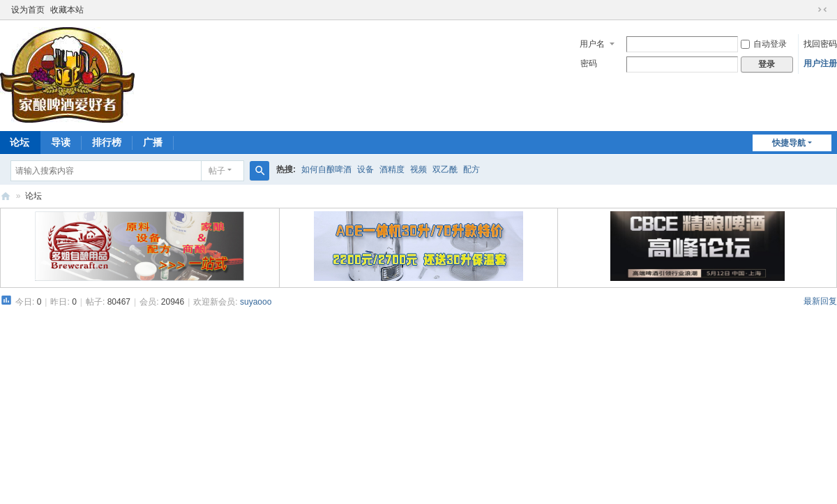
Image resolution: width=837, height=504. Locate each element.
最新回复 (820, 301)
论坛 (33, 196)
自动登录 (764, 44)
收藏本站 (67, 10)
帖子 (217, 171)
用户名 (592, 44)
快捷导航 (789, 143)
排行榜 (107, 142)
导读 (61, 142)
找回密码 (820, 44)
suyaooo (256, 302)
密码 (589, 63)
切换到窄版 (822, 10)
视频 (418, 169)
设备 (365, 169)
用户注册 (820, 63)
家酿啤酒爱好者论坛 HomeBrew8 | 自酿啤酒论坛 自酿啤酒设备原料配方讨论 (6, 196)
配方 (472, 169)
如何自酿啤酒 (326, 169)
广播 (153, 142)
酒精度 (392, 169)
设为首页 (28, 10)
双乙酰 (445, 169)
